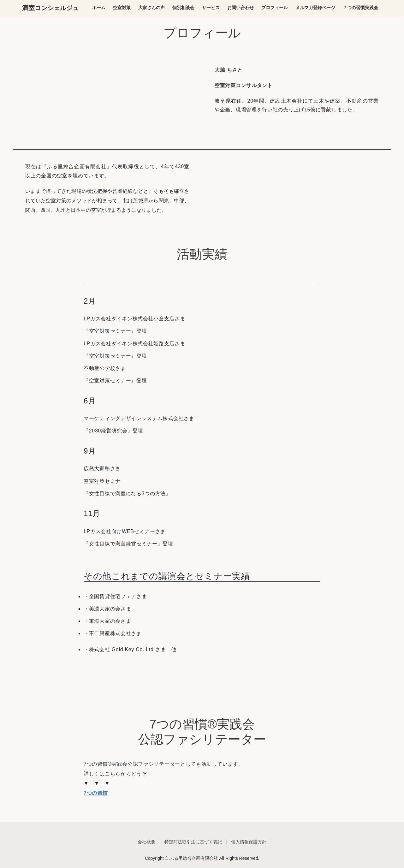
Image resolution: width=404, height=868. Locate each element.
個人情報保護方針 (249, 842)
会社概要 (146, 842)
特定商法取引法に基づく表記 (193, 842)
